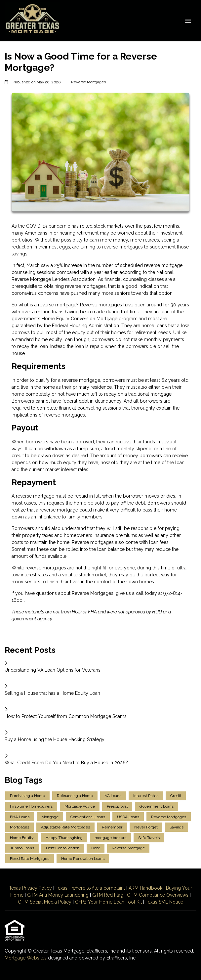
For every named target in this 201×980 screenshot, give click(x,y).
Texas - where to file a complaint (90, 888)
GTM (33, 895)
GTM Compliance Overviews (158, 895)
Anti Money (51, 895)
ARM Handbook (145, 888)
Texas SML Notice (164, 902)
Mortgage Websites (26, 958)
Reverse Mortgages (88, 82)
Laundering (76, 895)
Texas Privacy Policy (30, 888)
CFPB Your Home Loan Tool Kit (108, 902)
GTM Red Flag (108, 895)
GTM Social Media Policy (45, 902)
